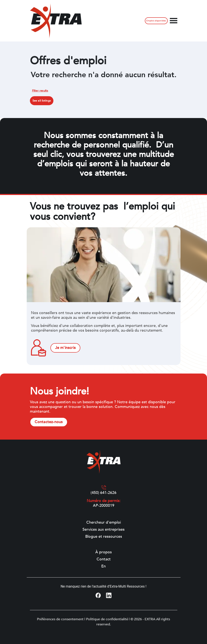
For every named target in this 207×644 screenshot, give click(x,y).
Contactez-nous (49, 422)
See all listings (42, 101)
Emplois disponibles (156, 21)
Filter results (40, 91)
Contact (104, 559)
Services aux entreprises (103, 530)
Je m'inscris (65, 348)
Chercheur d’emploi (104, 523)
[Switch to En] (103, 566)
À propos (103, 552)
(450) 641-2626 (103, 493)
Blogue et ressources (104, 537)
